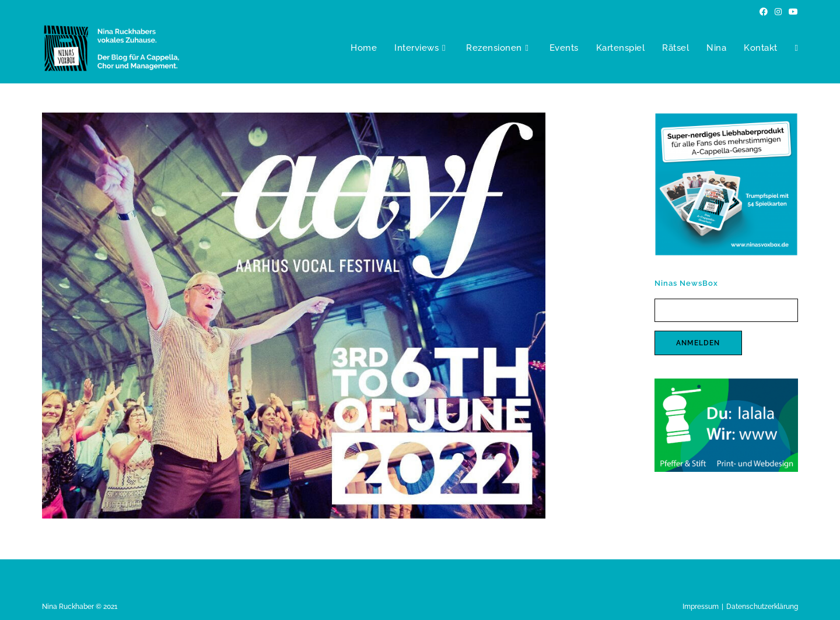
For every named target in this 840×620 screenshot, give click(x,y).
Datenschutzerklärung (762, 607)
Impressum (701, 607)
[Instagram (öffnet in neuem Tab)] (778, 12)
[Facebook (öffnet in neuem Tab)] (764, 12)
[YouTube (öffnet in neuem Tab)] (792, 12)
